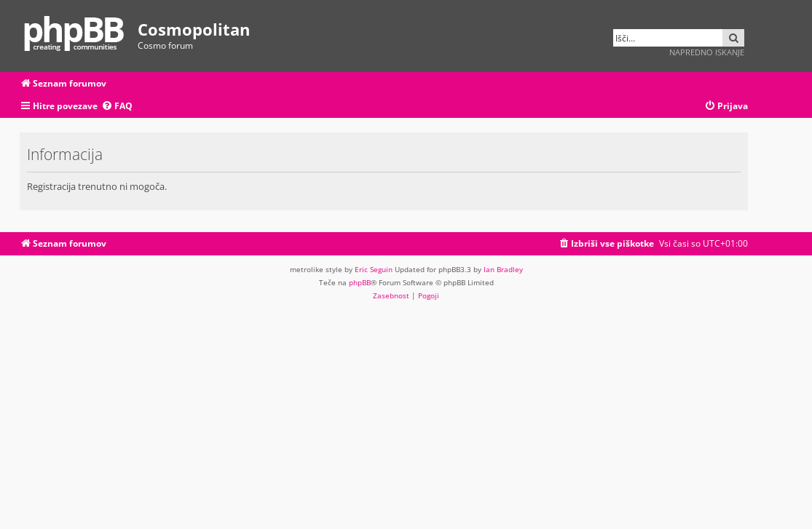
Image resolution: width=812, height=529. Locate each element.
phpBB (360, 282)
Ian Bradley (503, 269)
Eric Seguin (374, 269)
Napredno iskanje (707, 52)
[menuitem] (117, 107)
